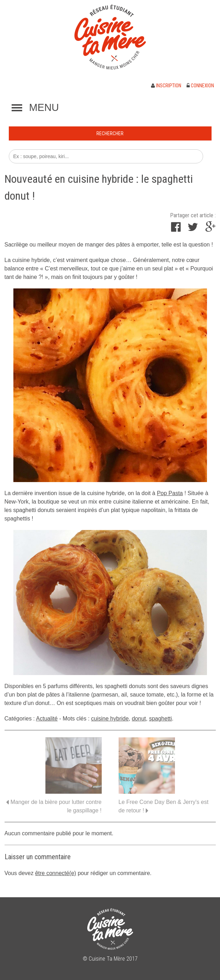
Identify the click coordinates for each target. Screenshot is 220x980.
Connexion (200, 86)
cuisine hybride (110, 719)
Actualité (47, 719)
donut (139, 719)
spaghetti (160, 719)
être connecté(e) (56, 873)
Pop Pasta (170, 493)
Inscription (166, 86)
